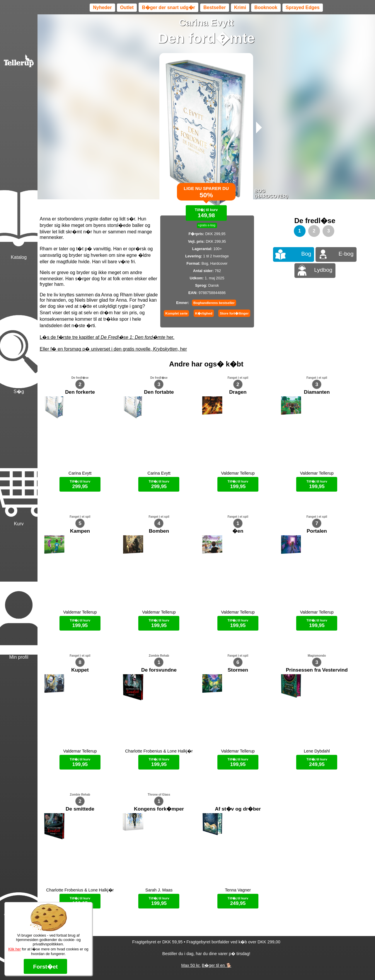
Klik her (15, 949)
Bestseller (215, 7)
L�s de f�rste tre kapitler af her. (107, 337)
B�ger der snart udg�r (168, 7)
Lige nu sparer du (206, 196)
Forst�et (45, 967)
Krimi (240, 7)
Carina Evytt (206, 23)
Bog (306, 254)
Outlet (127, 7)
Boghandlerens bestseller (214, 303)
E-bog (346, 254)
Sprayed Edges (303, 7)
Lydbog (323, 270)
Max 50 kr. (191, 965)
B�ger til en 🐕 (217, 965)
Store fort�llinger (234, 313)
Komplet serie (176, 313)
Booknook (266, 7)
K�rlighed (204, 313)
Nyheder (102, 7)
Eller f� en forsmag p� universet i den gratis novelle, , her (113, 349)
